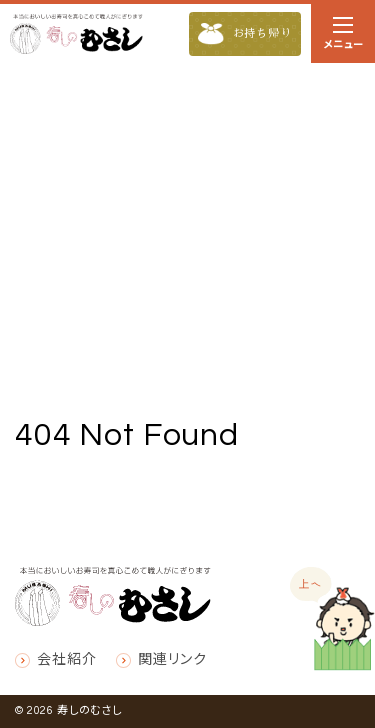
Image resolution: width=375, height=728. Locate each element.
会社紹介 (66, 660)
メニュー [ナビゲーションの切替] (343, 37)
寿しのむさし (89, 710)
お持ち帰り (245, 34)
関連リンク (172, 660)
